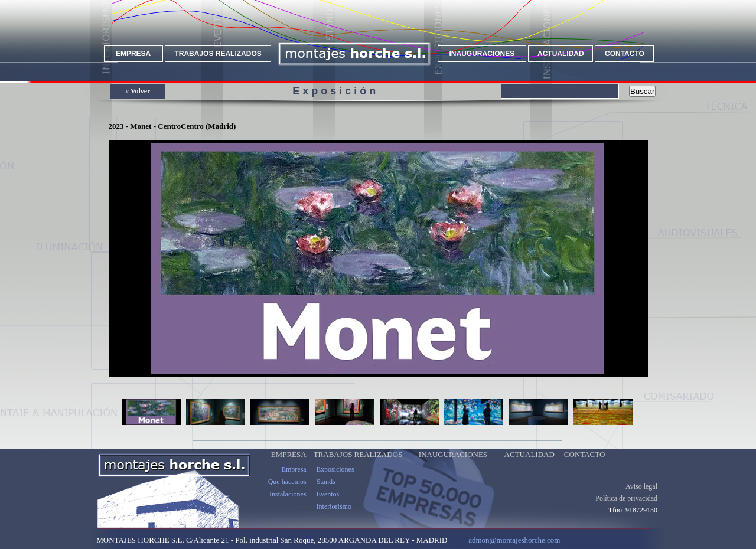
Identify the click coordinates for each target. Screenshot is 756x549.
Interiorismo (334, 516)
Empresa (294, 479)
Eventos (328, 504)
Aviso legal (641, 496)
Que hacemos (287, 491)
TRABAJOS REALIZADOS (218, 54)
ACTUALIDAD (561, 54)
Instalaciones (288, 504)
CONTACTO (625, 54)
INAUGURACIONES (482, 54)
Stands (326, 491)
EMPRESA (133, 54)
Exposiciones (335, 479)
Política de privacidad (626, 508)
